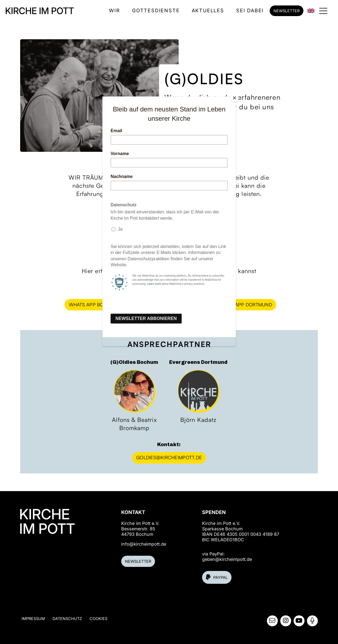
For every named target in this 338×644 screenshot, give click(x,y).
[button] (323, 11)
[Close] (235, 98)
